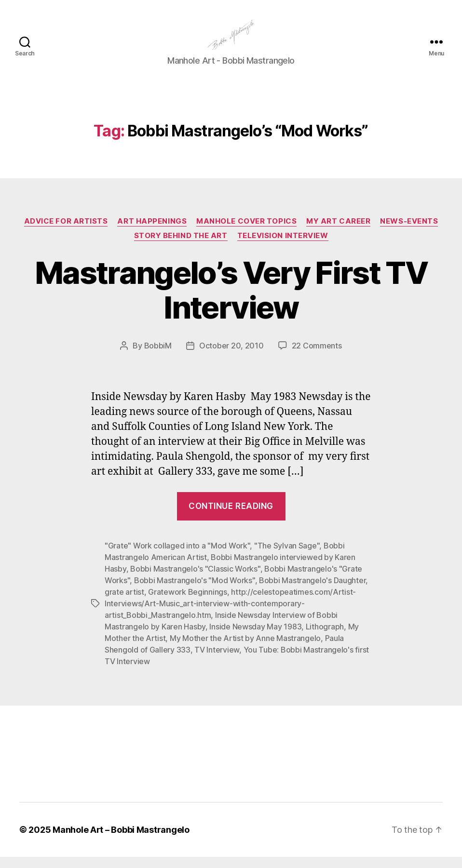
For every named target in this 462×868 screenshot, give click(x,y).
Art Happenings (152, 232)
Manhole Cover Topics (246, 232)
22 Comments (317, 357)
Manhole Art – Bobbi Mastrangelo (121, 841)
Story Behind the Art (181, 247)
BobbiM (158, 357)
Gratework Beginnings (188, 603)
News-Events (409, 232)
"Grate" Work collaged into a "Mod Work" (177, 557)
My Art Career (338, 232)
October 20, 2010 (231, 357)
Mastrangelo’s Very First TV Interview (231, 301)
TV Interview (217, 661)
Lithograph (325, 638)
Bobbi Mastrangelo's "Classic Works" (195, 580)
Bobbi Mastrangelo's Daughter (312, 591)
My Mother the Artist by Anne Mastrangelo (245, 649)
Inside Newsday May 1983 (255, 638)
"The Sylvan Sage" (287, 557)
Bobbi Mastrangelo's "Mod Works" (195, 591)
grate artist (124, 603)
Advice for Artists (66, 232)
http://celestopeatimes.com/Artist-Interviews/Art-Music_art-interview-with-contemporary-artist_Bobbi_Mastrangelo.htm (230, 614)
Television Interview (283, 247)
